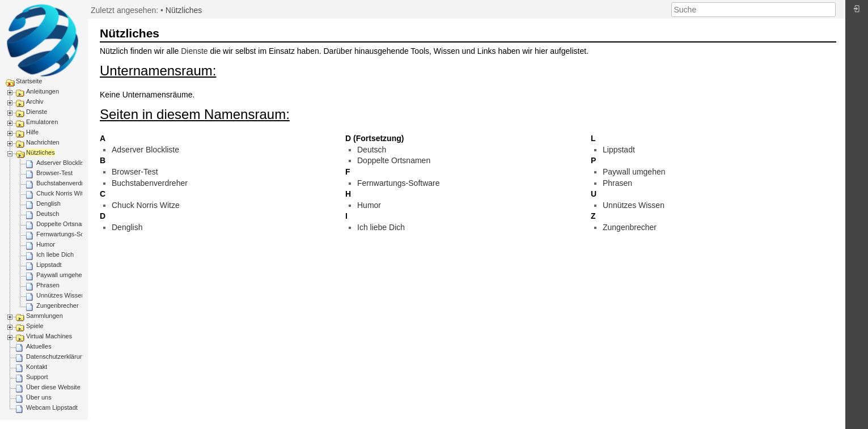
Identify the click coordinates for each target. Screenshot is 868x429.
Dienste (37, 112)
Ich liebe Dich (55, 254)
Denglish (48, 203)
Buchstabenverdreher (66, 183)
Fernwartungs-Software (69, 234)
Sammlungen (45, 316)
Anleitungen (43, 91)
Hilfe (32, 132)
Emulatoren (42, 122)
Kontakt (37, 367)
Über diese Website (53, 387)
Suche (830, 10)
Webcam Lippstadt (52, 407)
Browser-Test (54, 173)
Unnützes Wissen (61, 295)
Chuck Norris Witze (63, 193)
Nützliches (41, 152)
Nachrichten (43, 142)
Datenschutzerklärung (56, 356)
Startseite (29, 81)
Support (37, 377)
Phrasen (48, 285)
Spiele (35, 326)
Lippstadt (49, 265)
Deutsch (48, 214)
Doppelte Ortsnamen (65, 224)
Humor (46, 244)
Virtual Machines (49, 336)
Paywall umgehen (61, 275)
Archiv (35, 101)
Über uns (39, 397)
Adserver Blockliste (63, 163)
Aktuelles (39, 346)
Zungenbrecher (58, 305)
